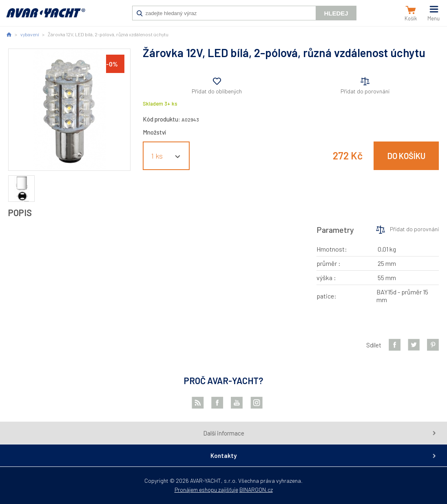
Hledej (336, 13)
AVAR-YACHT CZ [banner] (46, 17)
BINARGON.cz (256, 490)
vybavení (30, 34)
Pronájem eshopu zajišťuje (206, 490)
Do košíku (406, 156)
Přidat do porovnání (365, 91)
